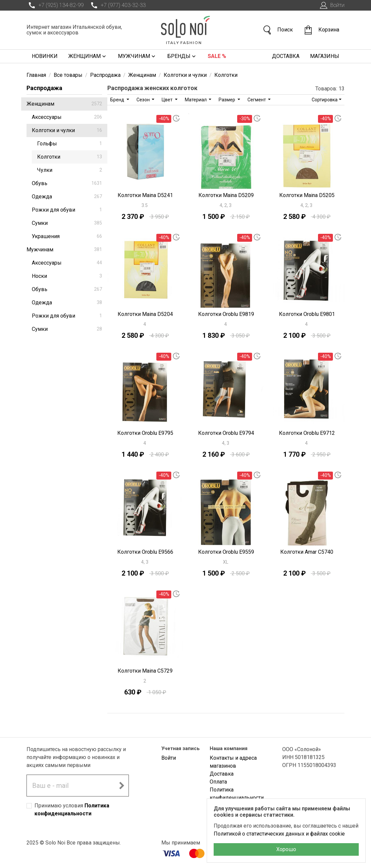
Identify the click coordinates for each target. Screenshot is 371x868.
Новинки (45, 56)
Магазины (325, 56)
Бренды (182, 56)
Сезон (144, 100)
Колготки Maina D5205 (307, 195)
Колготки (70, 157)
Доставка (286, 56)
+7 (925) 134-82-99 (55, 5)
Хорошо (286, 849)
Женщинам (88, 56)
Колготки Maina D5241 (145, 195)
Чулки (70, 170)
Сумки (67, 223)
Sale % (217, 56)
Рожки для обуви (67, 210)
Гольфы (70, 144)
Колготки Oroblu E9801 (307, 314)
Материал (196, 100)
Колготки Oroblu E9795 (145, 433)
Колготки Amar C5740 (307, 552)
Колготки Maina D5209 (226, 195)
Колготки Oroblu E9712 (307, 433)
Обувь (67, 183)
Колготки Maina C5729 (145, 671)
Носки (67, 276)
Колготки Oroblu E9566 (145, 552)
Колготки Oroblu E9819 (226, 314)
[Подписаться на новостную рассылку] (122, 786)
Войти (331, 5)
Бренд (118, 100)
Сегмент (257, 100)
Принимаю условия (72, 810)
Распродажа (44, 88)
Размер (227, 100)
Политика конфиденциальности (237, 794)
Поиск (278, 30)
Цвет (168, 100)
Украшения (67, 236)
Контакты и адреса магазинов (233, 762)
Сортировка (325, 100)
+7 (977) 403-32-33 (117, 5)
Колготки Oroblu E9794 (226, 433)
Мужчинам (137, 56)
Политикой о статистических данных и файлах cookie (279, 834)
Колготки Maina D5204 (145, 314)
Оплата (218, 782)
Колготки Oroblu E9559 (226, 552)
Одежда (67, 197)
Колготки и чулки (67, 130)
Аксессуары (67, 117)
